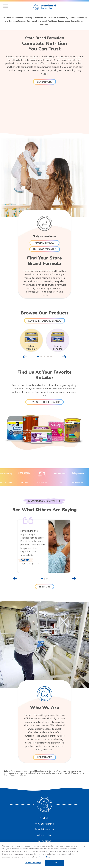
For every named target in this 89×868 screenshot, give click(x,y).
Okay (54, 863)
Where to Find (44, 835)
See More (45, 587)
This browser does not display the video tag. (45, 111)
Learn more (45, 82)
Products (44, 818)
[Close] (84, 847)
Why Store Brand (45, 824)
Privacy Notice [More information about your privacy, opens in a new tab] (46, 857)
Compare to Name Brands (44, 321)
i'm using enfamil (44, 249)
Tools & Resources (45, 830)
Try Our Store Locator (44, 402)
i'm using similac (45, 243)
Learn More (45, 757)
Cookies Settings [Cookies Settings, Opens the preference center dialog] (33, 863)
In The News (44, 841)
